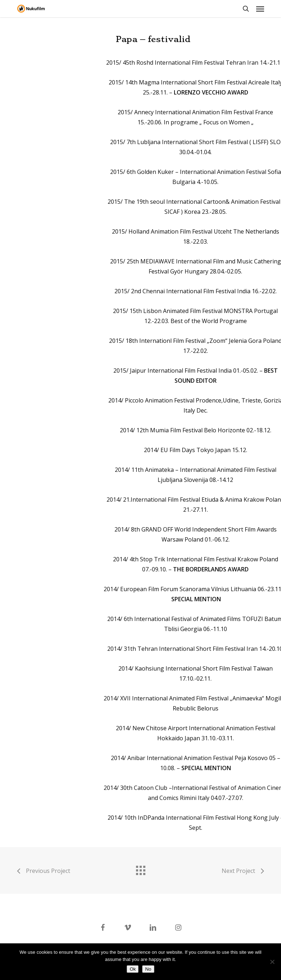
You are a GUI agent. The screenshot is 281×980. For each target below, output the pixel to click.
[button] (260, 9)
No (148, 969)
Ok (133, 969)
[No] (272, 962)
